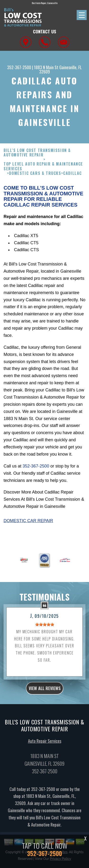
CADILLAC (73, 176)
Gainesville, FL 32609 (61, 69)
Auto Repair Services (45, 744)
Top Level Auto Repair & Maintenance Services (43, 169)
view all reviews (45, 691)
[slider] (45, 628)
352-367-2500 (19, 67)
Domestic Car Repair (28, 524)
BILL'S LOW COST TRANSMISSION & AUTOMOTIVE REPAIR (37, 156)
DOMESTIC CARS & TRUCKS (35, 176)
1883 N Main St (46, 67)
